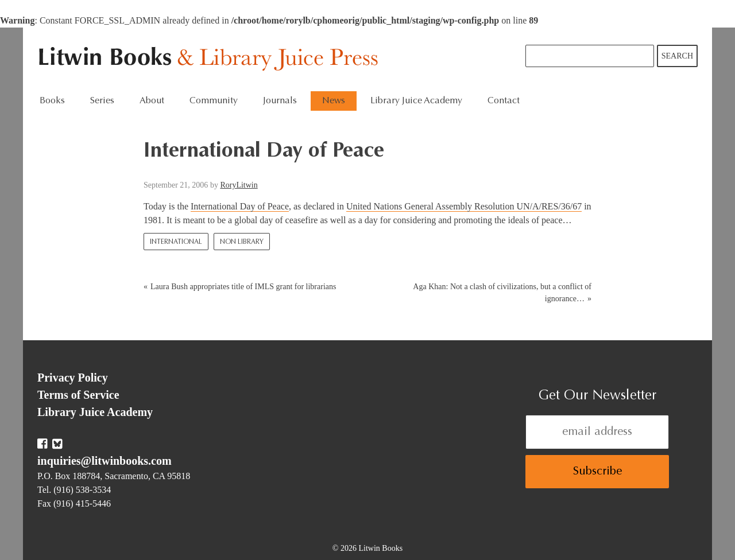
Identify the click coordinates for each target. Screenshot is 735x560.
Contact (504, 101)
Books (52, 101)
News (334, 101)
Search (677, 56)
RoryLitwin (239, 185)
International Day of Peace (240, 206)
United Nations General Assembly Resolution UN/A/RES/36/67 (464, 206)
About (152, 101)
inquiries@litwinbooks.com (105, 461)
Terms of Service (78, 395)
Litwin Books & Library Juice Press (211, 59)
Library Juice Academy (416, 101)
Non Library (242, 242)
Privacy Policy (73, 378)
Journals (280, 101)
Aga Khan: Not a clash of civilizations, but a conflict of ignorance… (502, 293)
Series (102, 101)
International (176, 242)
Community (214, 101)
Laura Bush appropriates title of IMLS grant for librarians (243, 287)
